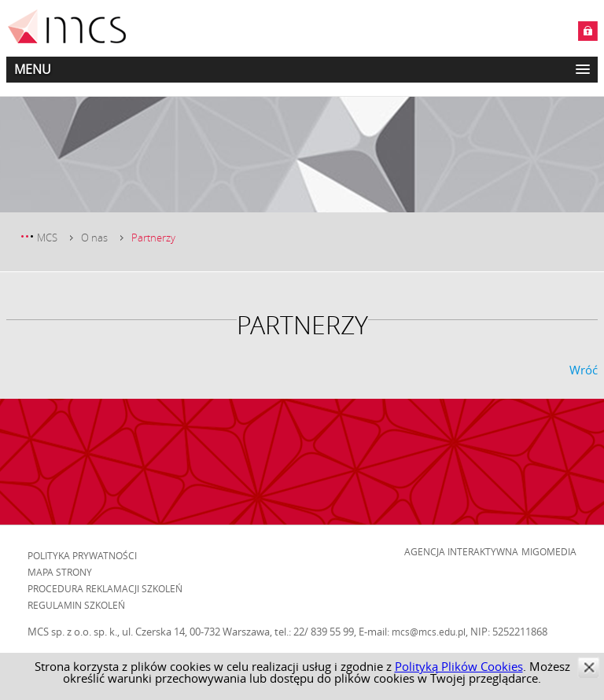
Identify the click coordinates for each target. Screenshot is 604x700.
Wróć (584, 370)
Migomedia (549, 551)
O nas (94, 238)
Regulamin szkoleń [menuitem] (76, 605)
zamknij (589, 667)
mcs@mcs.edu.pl (429, 632)
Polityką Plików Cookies (459, 666)
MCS (47, 238)
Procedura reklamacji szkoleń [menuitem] (105, 588)
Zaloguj (588, 31)
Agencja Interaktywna (461, 551)
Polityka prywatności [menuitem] (82, 555)
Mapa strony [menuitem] (60, 572)
